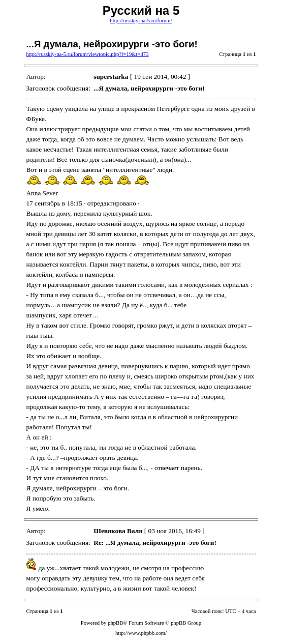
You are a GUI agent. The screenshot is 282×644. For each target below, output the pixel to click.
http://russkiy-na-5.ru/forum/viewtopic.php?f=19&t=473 (87, 54)
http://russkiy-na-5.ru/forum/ (141, 21)
